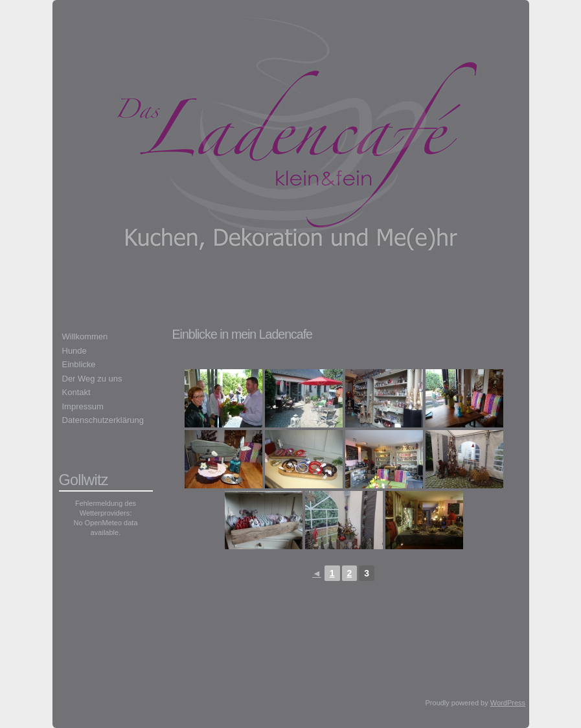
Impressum (83, 406)
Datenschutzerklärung (103, 420)
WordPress (508, 703)
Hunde (74, 351)
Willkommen (85, 336)
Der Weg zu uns (92, 379)
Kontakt (76, 392)
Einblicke (79, 364)
